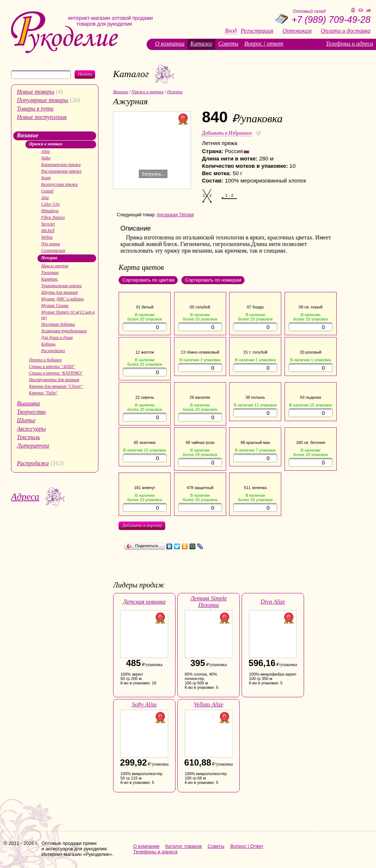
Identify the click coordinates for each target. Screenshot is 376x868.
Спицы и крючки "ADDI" (52, 366)
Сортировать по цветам (148, 280)
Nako (46, 158)
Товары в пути (35, 108)
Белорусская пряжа (59, 184)
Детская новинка (144, 602)
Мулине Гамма (55, 305)
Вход (231, 31)
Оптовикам (297, 31)
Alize (46, 151)
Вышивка (28, 403)
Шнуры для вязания (59, 292)
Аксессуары (31, 429)
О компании (170, 44)
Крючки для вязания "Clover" (56, 386)
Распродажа (53, 351)
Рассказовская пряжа (61, 171)
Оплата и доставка (346, 31)
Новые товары (36, 92)
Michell (48, 231)
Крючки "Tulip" (43, 393)
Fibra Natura (53, 217)
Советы (228, 44)
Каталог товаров (183, 846)
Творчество (31, 412)
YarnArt (48, 224)
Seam (46, 178)
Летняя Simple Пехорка (209, 602)
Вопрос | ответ (264, 44)
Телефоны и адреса (349, 44)
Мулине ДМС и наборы (62, 299)
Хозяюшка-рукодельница (64, 331)
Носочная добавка (58, 324)
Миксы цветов (55, 266)
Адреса (25, 497)
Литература (33, 446)
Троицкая (50, 272)
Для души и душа (57, 337)
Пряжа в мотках (46, 144)
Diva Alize (273, 602)
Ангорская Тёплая (175, 215)
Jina (45, 198)
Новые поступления (42, 117)
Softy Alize (144, 704)
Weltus (47, 237)
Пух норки (51, 244)
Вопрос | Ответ (247, 846)
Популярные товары (43, 100)
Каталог (201, 44)
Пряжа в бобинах (45, 360)
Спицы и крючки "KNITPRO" (56, 373)
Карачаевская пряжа (61, 164)
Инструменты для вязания (54, 380)
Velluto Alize (209, 704)
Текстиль (28, 437)
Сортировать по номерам (213, 280)
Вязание (28, 135)
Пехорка (49, 258)
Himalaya (50, 211)
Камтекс (50, 279)
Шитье (26, 420)
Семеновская (53, 250)
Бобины (48, 344)
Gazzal (47, 191)
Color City (50, 204)
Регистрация (257, 31)
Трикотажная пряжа (61, 286)
